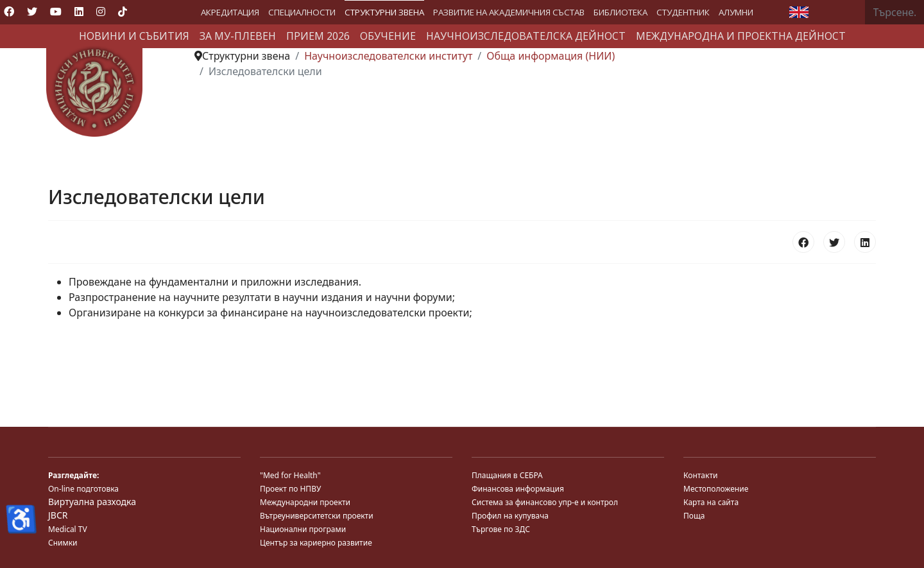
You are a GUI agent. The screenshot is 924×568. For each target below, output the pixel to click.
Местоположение (716, 489)
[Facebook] (9, 12)
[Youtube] (56, 12)
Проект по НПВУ (290, 489)
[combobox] (895, 12)
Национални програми (303, 529)
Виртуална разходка (92, 502)
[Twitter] (32, 12)
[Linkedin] (79, 12)
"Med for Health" (290, 475)
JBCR (58, 515)
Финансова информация (518, 489)
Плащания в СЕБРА (507, 475)
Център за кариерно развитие (316, 543)
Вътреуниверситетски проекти (317, 516)
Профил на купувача (510, 516)
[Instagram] (101, 12)
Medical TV (68, 529)
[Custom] (123, 12)
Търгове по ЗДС (501, 529)
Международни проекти (305, 502)
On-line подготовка (83, 489)
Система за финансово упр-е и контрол (545, 502)
